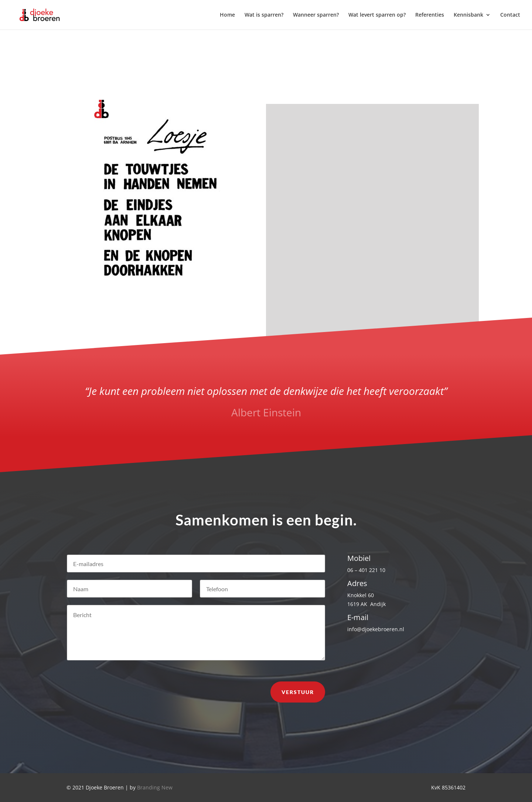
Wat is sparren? (264, 15)
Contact (510, 15)
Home (227, 15)
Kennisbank (468, 15)
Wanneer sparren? (316, 15)
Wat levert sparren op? (377, 15)
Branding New (155, 787)
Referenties (430, 15)
